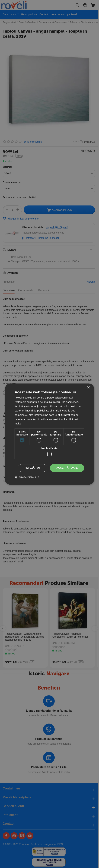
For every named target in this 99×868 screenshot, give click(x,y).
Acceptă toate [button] (67, 468)
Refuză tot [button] (32, 468)
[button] (27, 477)
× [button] (88, 388)
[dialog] (49, 434)
